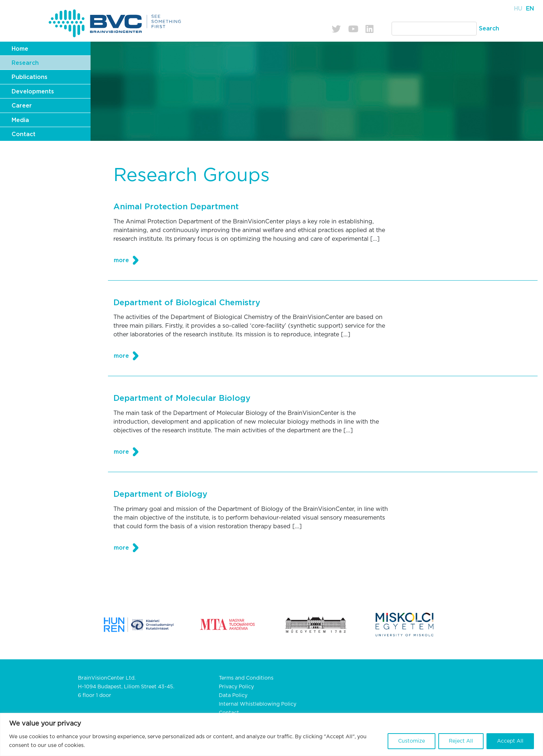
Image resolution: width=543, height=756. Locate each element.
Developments (33, 92)
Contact (24, 134)
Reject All (461, 741)
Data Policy (233, 696)
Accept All (510, 741)
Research (25, 63)
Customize (412, 741)
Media (20, 120)
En (530, 9)
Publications (30, 77)
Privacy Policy (236, 687)
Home (20, 49)
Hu (518, 9)
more (121, 260)
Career (22, 106)
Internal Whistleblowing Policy (258, 704)
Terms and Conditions (246, 678)
